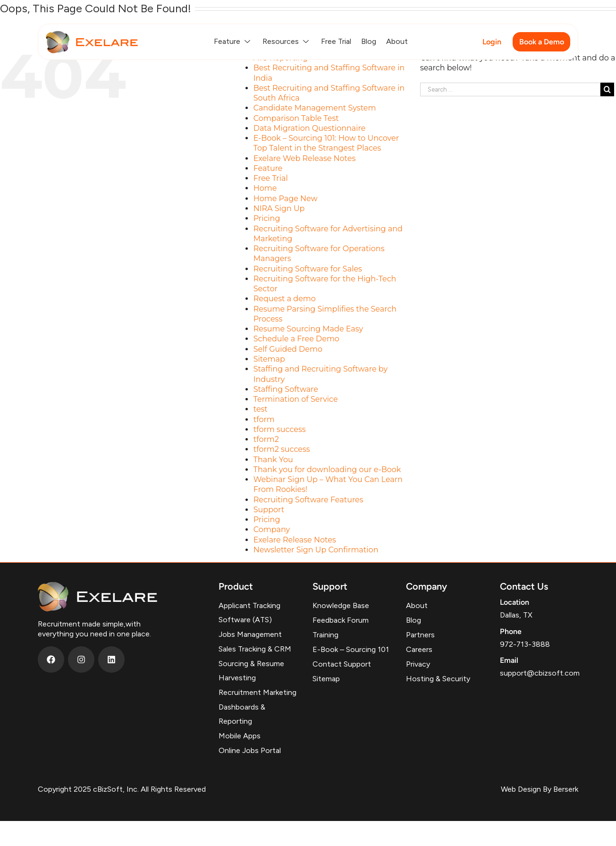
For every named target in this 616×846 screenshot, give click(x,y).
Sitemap (269, 359)
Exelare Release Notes (295, 540)
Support (269, 510)
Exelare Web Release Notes (305, 158)
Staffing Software (286, 389)
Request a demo (285, 299)
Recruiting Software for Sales (308, 269)
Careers (419, 649)
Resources (287, 41)
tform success (280, 429)
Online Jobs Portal (250, 750)
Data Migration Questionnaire (310, 128)
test (261, 409)
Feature (233, 41)
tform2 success (282, 449)
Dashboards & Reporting (242, 714)
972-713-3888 (525, 644)
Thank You (273, 460)
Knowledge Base (341, 605)
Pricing (267, 218)
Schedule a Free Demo (296, 339)
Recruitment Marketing (257, 692)
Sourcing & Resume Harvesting (251, 671)
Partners (420, 635)
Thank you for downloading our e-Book (327, 470)
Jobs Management (250, 634)
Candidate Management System (315, 108)
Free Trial (336, 41)
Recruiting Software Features (308, 500)
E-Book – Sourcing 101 (351, 649)
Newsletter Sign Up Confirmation (316, 550)
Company (272, 529)
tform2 (266, 439)
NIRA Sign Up (279, 208)
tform (264, 419)
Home (265, 188)
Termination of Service (296, 399)
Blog (369, 41)
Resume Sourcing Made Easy (308, 329)
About (397, 41)
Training (325, 635)
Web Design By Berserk (540, 789)
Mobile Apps (240, 736)
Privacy (418, 664)
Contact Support (342, 664)
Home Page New (286, 199)
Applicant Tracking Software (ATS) (249, 613)
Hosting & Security (438, 679)
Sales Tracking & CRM (255, 649)
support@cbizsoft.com (540, 673)
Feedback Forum (341, 620)
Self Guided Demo (288, 349)
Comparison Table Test (296, 118)
